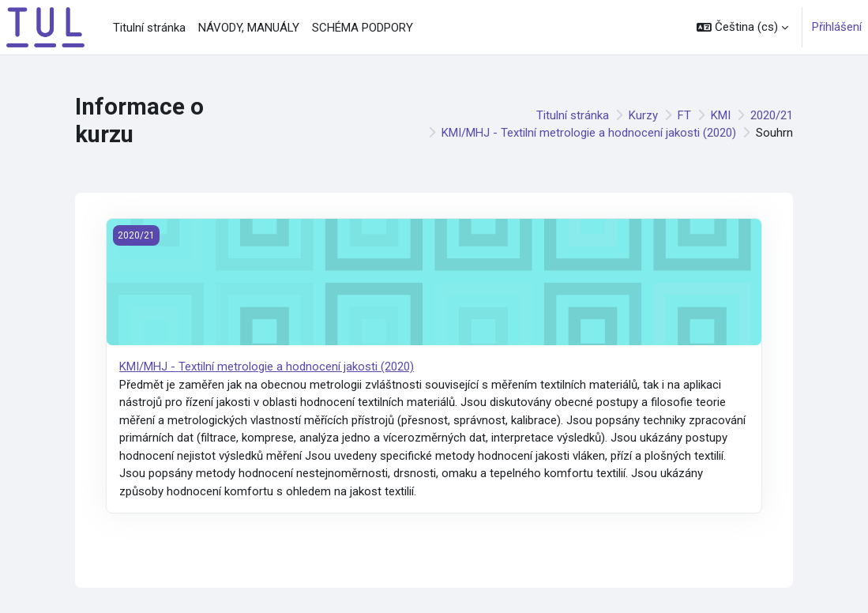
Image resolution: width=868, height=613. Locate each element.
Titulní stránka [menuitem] (149, 28)
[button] (742, 27)
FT (684, 115)
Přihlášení (837, 27)
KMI (721, 115)
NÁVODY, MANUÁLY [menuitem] (249, 28)
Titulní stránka (573, 115)
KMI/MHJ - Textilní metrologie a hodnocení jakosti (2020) (589, 133)
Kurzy (643, 115)
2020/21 (772, 115)
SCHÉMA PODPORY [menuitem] (363, 28)
